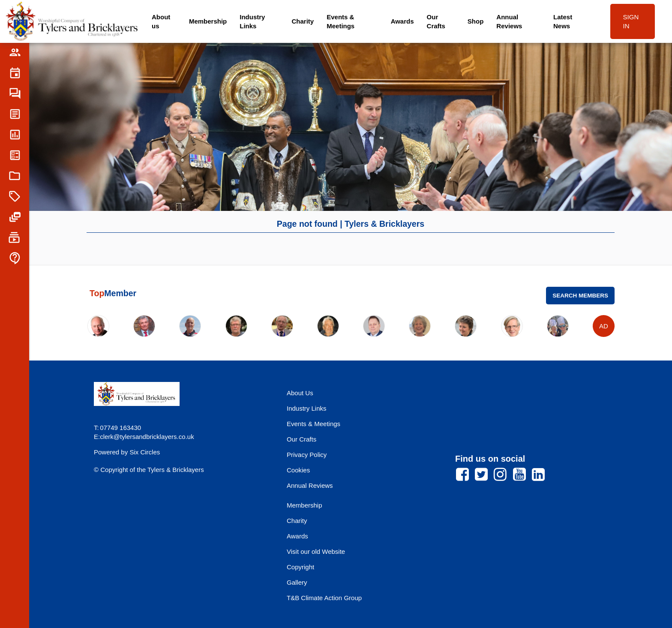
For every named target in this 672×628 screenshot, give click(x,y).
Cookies (298, 470)
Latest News (563, 21)
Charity (303, 21)
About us (161, 21)
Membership (208, 21)
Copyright (300, 567)
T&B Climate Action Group (324, 598)
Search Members (580, 296)
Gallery (297, 582)
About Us (300, 393)
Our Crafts (436, 21)
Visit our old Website (316, 551)
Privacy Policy (307, 455)
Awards (402, 21)
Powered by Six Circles (127, 452)
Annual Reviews (509, 21)
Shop (476, 21)
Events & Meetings (340, 21)
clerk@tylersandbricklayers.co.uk (147, 437)
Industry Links (252, 21)
